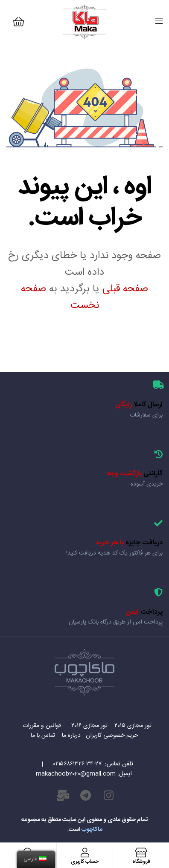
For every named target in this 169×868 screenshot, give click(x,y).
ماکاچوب (92, 830)
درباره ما (70, 736)
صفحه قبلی (125, 289)
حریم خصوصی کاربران (112, 736)
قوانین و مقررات (41, 726)
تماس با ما (44, 736)
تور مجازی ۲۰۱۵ (132, 726)
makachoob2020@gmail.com (76, 774)
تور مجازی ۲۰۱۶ (88, 726)
